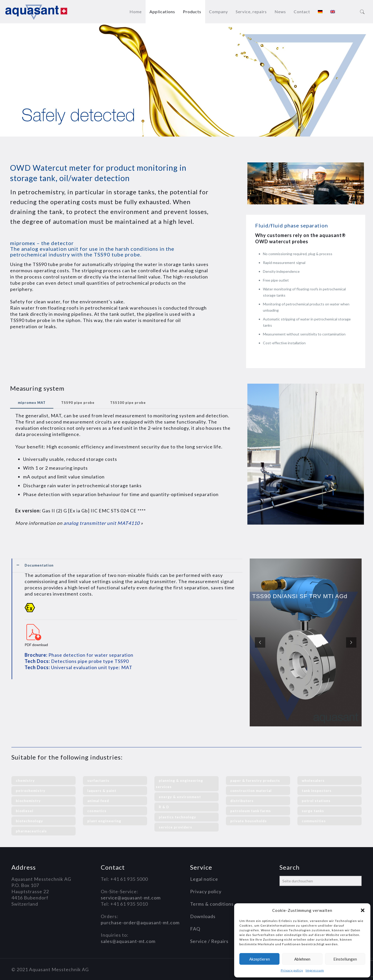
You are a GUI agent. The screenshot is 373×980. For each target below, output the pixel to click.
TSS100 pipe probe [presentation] (128, 403)
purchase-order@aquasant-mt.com (140, 922)
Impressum (315, 970)
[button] (363, 910)
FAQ (195, 929)
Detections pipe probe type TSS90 (77, 661)
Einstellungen (345, 959)
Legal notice (204, 879)
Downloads (203, 916)
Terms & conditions (212, 904)
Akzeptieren (260, 959)
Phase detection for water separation (79, 655)
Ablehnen (302, 959)
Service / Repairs (209, 941)
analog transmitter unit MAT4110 (101, 523)
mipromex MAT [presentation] (32, 403)
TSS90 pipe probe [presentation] (78, 403)
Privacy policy (292, 970)
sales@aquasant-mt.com (128, 941)
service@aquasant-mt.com (131, 898)
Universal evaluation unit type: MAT (78, 667)
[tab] (32, 403)
